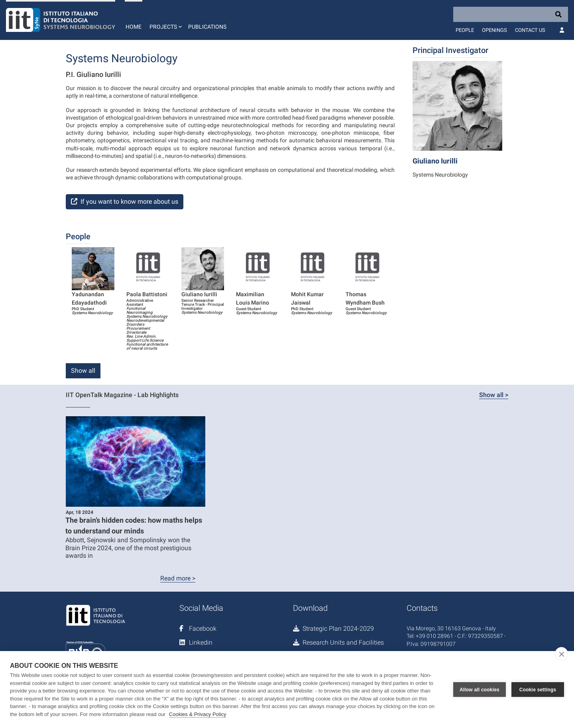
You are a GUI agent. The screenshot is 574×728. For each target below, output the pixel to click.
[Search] (511, 14)
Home (134, 27)
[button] (165, 20)
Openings (494, 30)
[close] (561, 654)
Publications (207, 27)
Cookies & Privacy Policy (198, 714)
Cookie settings (538, 690)
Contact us (530, 30)
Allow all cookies (480, 690)
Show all (83, 371)
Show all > (494, 395)
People (465, 30)
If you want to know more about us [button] (125, 202)
